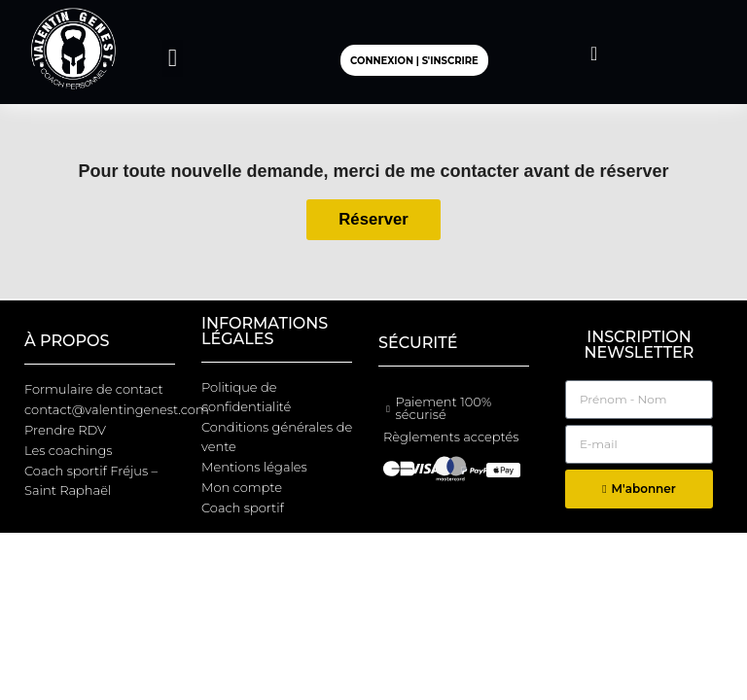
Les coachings (69, 450)
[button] (173, 58)
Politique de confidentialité (246, 397)
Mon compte (242, 487)
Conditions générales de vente (277, 437)
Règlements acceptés (451, 437)
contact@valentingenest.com (108, 409)
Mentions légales (254, 467)
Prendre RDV (65, 430)
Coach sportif (243, 507)
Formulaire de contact (94, 389)
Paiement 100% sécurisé (443, 408)
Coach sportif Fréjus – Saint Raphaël (91, 480)
